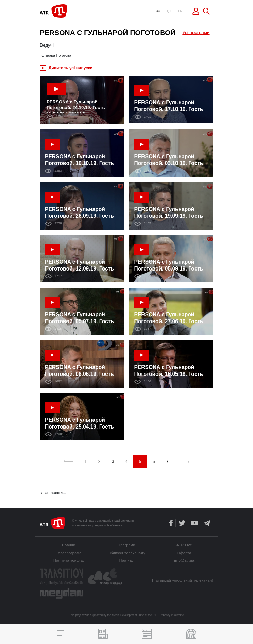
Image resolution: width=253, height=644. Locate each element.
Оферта (184, 553)
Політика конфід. (69, 561)
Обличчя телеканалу (126, 553)
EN (180, 11)
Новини (69, 545)
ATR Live (184, 545)
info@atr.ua (184, 561)
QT (169, 11)
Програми (126, 545)
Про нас (127, 561)
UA (158, 11)
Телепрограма (69, 553)
